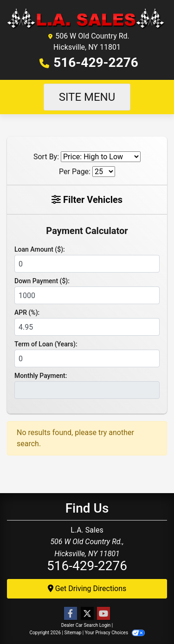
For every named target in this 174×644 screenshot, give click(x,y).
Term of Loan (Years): (46, 344)
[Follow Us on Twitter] (87, 614)
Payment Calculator (87, 231)
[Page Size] (104, 172)
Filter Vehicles (87, 200)
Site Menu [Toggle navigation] (87, 97)
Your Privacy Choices (115, 633)
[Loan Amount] (87, 264)
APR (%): (27, 312)
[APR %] (87, 327)
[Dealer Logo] (87, 18)
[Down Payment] (87, 295)
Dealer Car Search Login (86, 625)
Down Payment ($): (42, 281)
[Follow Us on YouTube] (103, 614)
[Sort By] (101, 157)
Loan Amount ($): (40, 249)
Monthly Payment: (41, 376)
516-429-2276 (96, 62)
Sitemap (73, 633)
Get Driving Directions (87, 589)
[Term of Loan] (87, 358)
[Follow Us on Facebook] (71, 614)
